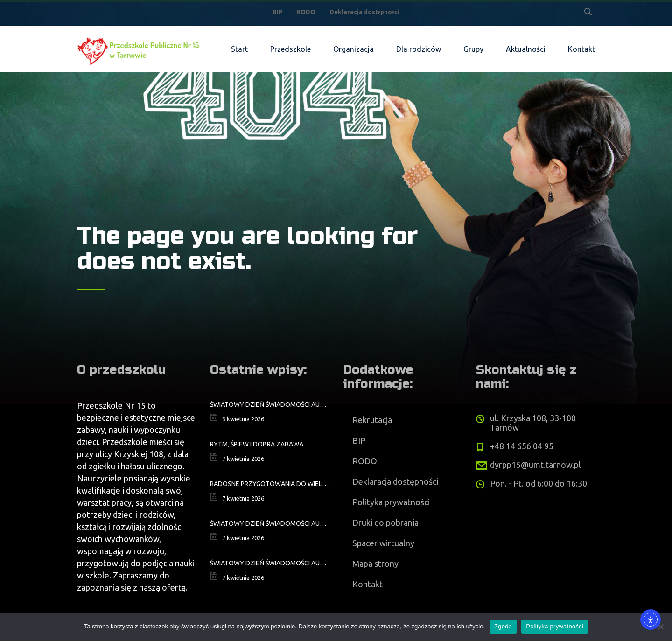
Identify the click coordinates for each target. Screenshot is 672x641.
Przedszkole (290, 49)
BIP (277, 12)
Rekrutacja (372, 420)
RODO (306, 12)
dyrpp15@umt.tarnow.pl (535, 465)
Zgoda (503, 626)
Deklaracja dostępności (365, 12)
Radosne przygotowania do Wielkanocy (269, 484)
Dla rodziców (419, 49)
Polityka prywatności (391, 502)
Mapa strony (375, 564)
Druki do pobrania (385, 523)
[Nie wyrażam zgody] (660, 627)
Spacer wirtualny (383, 543)
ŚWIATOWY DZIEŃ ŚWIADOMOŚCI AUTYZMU (269, 404)
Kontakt (581, 49)
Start (239, 49)
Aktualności (526, 49)
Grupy (473, 49)
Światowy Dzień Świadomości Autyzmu (269, 523)
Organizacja (353, 49)
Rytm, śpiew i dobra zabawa (257, 444)
